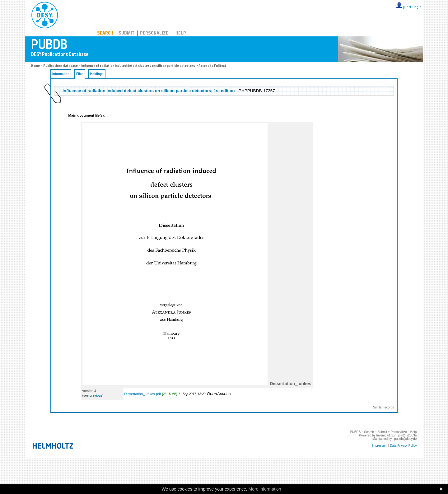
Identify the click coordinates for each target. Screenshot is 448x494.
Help (181, 33)
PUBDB (72, 14)
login (418, 7)
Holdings (97, 74)
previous (96, 396)
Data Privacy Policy (403, 446)
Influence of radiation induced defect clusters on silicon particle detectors (138, 66)
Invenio (381, 435)
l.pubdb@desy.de (405, 439)
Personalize (154, 33)
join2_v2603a (408, 435)
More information (265, 489)
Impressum (380, 446)
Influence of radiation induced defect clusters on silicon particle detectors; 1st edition (149, 91)
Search (105, 33)
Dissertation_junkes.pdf (142, 394)
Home (35, 66)
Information (61, 74)
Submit (127, 33)
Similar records (383, 407)
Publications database (61, 66)
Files (80, 74)
